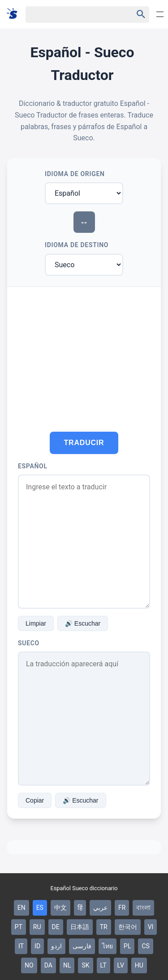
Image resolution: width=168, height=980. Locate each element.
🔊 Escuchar (83, 623)
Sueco (29, 643)
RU (37, 927)
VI (151, 927)
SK (85, 965)
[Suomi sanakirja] (15, 14)
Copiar (35, 800)
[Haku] (71, 15)
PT (19, 927)
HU (139, 965)
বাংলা (143, 908)
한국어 (128, 927)
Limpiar (36, 623)
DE (56, 927)
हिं (80, 908)
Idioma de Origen (75, 174)
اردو (56, 946)
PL (127, 946)
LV (121, 965)
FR (122, 908)
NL (67, 965)
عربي (100, 908)
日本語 (80, 927)
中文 (60, 908)
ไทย (108, 946)
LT (103, 965)
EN (22, 908)
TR (104, 927)
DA (48, 965)
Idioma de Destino (77, 245)
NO (29, 965)
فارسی (82, 946)
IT (21, 946)
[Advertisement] (84, 354)
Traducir (84, 443)
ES (40, 908)
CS (145, 946)
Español (33, 466)
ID (37, 946)
